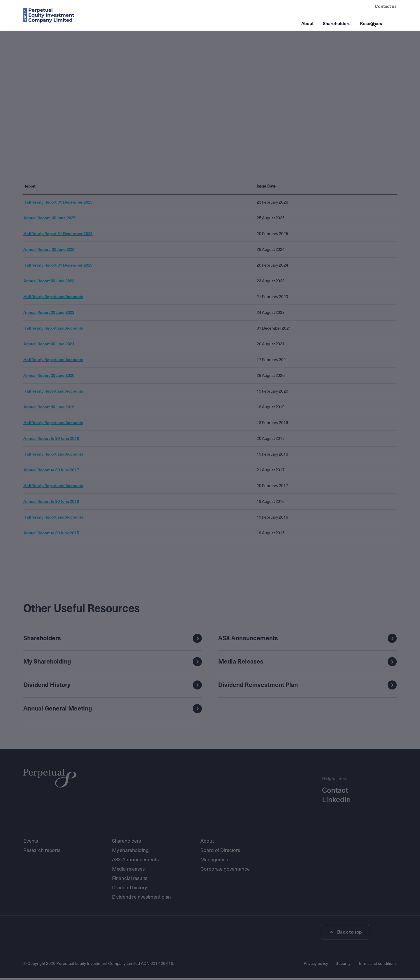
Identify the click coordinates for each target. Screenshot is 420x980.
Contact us (386, 6)
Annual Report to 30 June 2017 (51, 471)
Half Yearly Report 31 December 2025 (58, 203)
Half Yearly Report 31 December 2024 (58, 235)
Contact (335, 792)
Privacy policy (316, 965)
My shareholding (130, 852)
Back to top (346, 934)
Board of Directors (220, 852)
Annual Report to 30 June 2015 (51, 534)
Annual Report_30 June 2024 (49, 250)
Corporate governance (225, 871)
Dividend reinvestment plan (142, 899)
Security (343, 965)
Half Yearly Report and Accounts (53, 297)
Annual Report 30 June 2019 (49, 408)
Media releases (128, 871)
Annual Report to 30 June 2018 (51, 439)
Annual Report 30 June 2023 (49, 282)
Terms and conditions (377, 965)
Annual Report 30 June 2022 (49, 313)
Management (215, 861)
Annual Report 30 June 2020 (49, 376)
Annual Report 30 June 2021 (49, 345)
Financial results (130, 880)
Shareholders (337, 24)
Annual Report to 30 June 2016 (51, 502)
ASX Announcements (135, 861)
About (307, 24)
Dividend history (129, 889)
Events (31, 843)
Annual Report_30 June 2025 (49, 219)
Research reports (42, 852)
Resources (371, 24)
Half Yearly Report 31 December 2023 (58, 266)
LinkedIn (336, 801)
